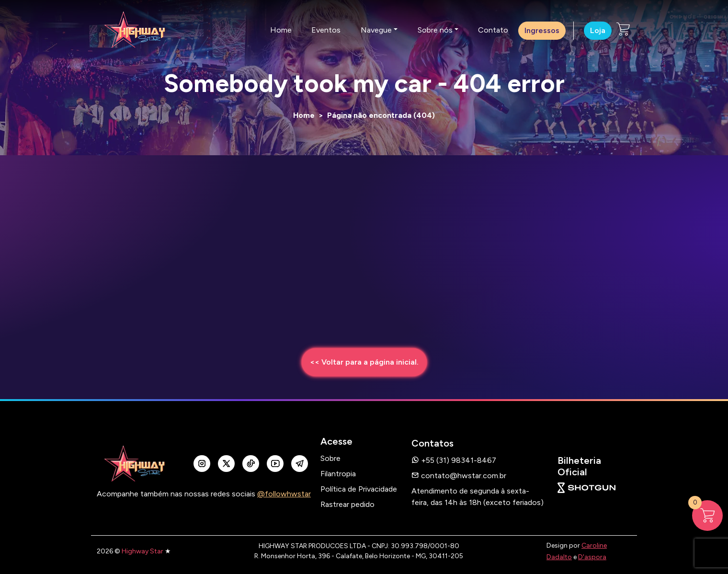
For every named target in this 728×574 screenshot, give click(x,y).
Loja (598, 30)
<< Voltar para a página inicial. (364, 362)
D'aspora (592, 557)
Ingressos (542, 30)
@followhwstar (284, 494)
